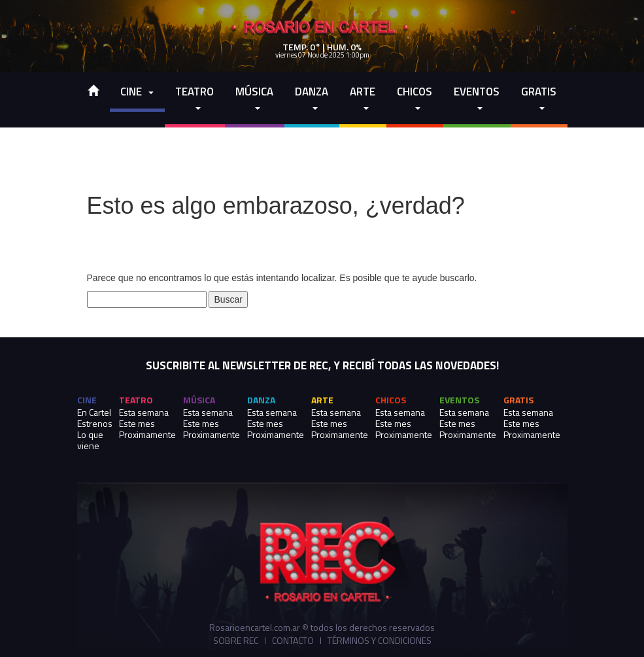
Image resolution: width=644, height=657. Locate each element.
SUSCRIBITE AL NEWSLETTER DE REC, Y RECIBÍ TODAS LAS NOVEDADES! (322, 366)
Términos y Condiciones (380, 641)
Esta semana (144, 412)
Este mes (137, 423)
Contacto (293, 641)
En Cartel (94, 412)
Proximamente (147, 434)
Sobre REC (236, 641)
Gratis (539, 99)
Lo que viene (90, 440)
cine (137, 92)
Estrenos (95, 423)
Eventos (477, 99)
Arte (363, 99)
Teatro (195, 99)
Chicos (415, 99)
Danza (312, 99)
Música (254, 99)
